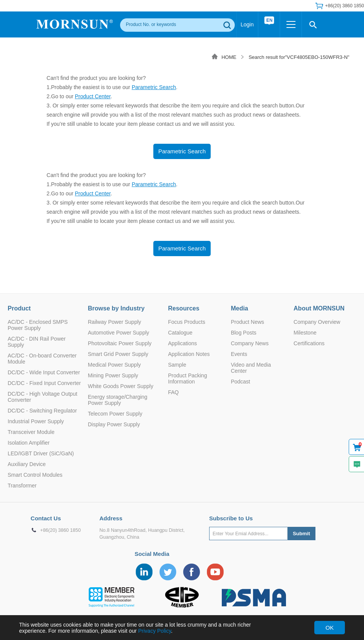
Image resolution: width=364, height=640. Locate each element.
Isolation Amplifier (29, 443)
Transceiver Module (31, 432)
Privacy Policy (154, 631)
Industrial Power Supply (36, 421)
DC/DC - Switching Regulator (42, 411)
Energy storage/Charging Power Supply (118, 400)
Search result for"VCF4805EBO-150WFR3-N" (299, 57)
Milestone (305, 333)
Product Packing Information (188, 378)
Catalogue (180, 333)
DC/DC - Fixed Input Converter (44, 383)
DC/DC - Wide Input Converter (44, 372)
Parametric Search (154, 87)
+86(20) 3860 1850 (344, 6)
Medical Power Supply (115, 365)
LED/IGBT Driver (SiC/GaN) (41, 453)
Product (19, 308)
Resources (184, 308)
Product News (248, 322)
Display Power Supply (114, 424)
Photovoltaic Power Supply (120, 343)
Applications (183, 343)
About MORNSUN (319, 308)
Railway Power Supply (115, 322)
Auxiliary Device (27, 464)
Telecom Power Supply (115, 414)
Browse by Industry (116, 308)
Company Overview (317, 322)
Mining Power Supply (113, 375)
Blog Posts (244, 333)
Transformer (22, 486)
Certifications (309, 343)
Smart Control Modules (35, 475)
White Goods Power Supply (121, 386)
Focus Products (187, 322)
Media (240, 308)
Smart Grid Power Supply (118, 354)
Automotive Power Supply (119, 333)
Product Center (93, 96)
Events (239, 354)
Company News (250, 343)
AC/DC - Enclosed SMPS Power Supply (38, 325)
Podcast (241, 382)
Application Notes (189, 354)
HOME (229, 57)
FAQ (174, 392)
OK (330, 628)
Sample (177, 365)
